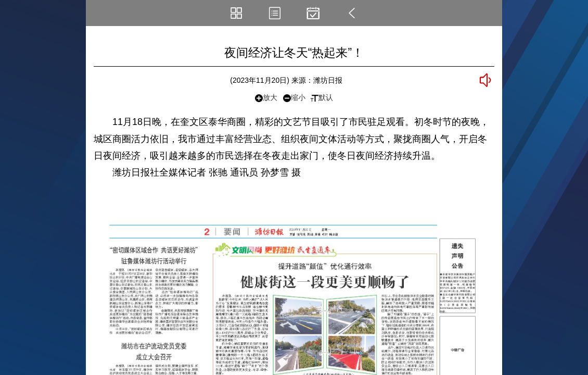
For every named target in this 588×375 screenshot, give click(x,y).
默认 (322, 97)
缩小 (294, 98)
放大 (266, 98)
